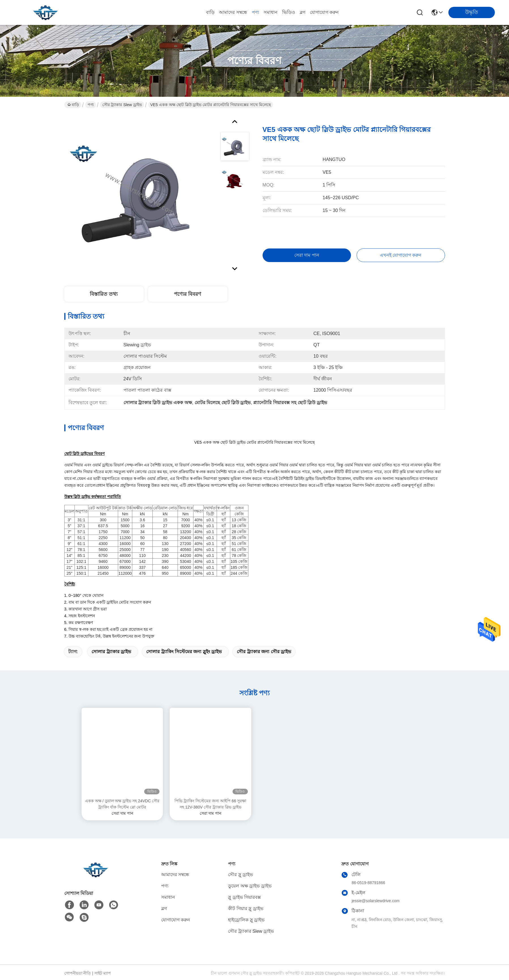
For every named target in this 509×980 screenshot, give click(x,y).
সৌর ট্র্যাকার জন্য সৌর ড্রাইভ (264, 652)
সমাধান (271, 12)
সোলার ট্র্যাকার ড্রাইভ (111, 652)
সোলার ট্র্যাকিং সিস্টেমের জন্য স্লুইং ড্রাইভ (184, 652)
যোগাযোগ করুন (324, 12)
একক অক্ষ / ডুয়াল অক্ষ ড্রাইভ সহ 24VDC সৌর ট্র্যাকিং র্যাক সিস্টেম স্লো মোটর (122, 804)
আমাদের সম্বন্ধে (233, 12)
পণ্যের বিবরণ (188, 294)
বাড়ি (210, 12)
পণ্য (255, 12)
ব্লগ (303, 12)
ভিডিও (289, 12)
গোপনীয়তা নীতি (78, 973)
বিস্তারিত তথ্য (104, 294)
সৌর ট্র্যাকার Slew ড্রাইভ (122, 105)
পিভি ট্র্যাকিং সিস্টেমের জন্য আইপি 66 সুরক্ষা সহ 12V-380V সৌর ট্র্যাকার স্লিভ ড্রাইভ (210, 804)
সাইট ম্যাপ (103, 973)
